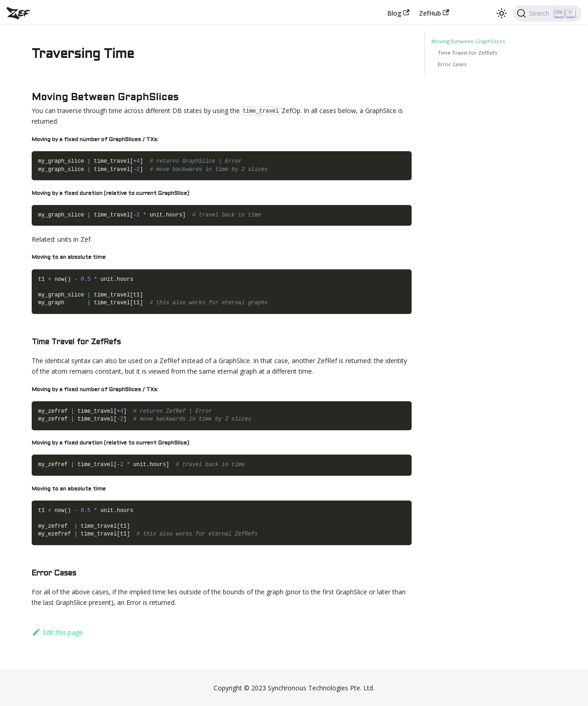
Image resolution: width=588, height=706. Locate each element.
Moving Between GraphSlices (468, 41)
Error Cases (452, 64)
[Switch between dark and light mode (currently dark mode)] (502, 13)
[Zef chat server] (464, 13)
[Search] (547, 13)
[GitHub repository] (485, 13)
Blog (399, 13)
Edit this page (57, 632)
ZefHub (434, 13)
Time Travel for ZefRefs (467, 53)
